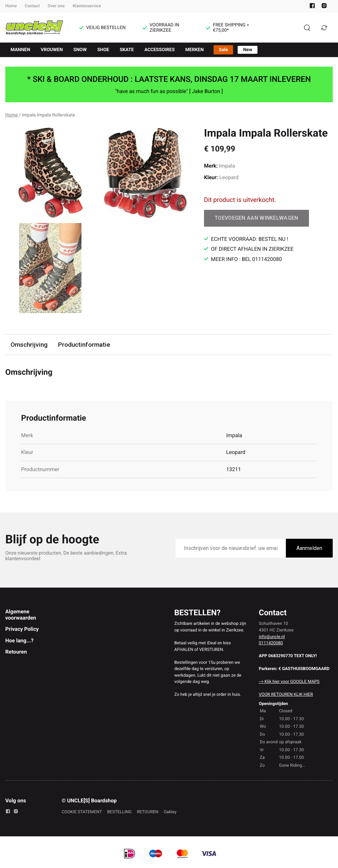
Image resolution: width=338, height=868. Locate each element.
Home (11, 6)
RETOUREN (148, 812)
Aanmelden (309, 548)
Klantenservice (87, 6)
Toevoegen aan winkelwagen (256, 218)
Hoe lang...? (19, 641)
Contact (32, 6)
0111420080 (271, 643)
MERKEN (194, 50)
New (248, 50)
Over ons (56, 6)
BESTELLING (119, 812)
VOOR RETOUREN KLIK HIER (286, 695)
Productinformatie (84, 345)
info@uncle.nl (272, 637)
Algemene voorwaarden (21, 614)
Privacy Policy (22, 629)
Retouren (16, 652)
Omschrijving (29, 345)
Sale (223, 50)
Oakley (170, 812)
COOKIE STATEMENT (82, 812)
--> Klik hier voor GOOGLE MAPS (289, 682)
